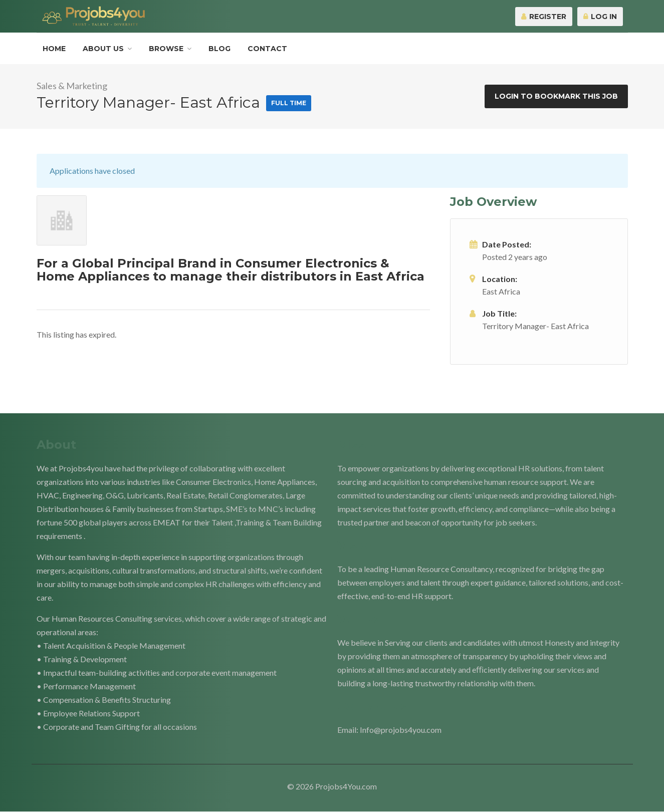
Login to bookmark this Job (556, 96)
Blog (219, 49)
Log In (600, 17)
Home (54, 49)
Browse (166, 49)
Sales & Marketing (72, 86)
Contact (267, 49)
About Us (103, 49)
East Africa (501, 291)
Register (544, 17)
